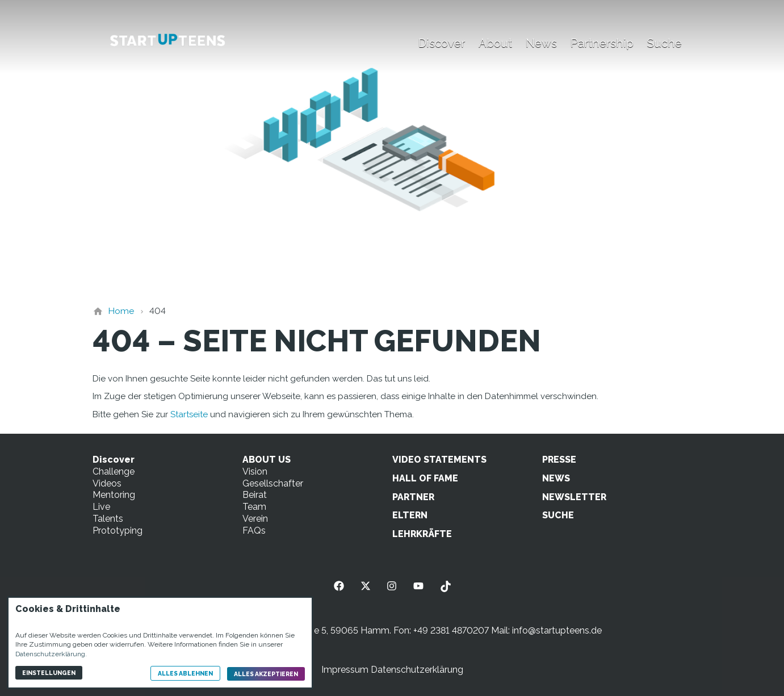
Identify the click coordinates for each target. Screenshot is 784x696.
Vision (255, 471)
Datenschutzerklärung (417, 670)
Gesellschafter (273, 483)
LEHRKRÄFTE (422, 534)
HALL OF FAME (425, 478)
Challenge (114, 471)
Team (254, 507)
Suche (664, 43)
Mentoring (114, 495)
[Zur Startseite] (167, 41)
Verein (255, 519)
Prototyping (118, 531)
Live (101, 507)
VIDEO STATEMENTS (439, 460)
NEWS (556, 478)
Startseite (189, 414)
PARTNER (413, 497)
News (541, 43)
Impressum (345, 670)
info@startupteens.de (557, 630)
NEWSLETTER (574, 497)
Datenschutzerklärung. (51, 654)
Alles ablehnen (185, 673)
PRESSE (559, 460)
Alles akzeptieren (266, 674)
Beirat (255, 495)
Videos (107, 483)
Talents (108, 519)
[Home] (121, 311)
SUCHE (558, 515)
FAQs (254, 531)
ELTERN (410, 515)
